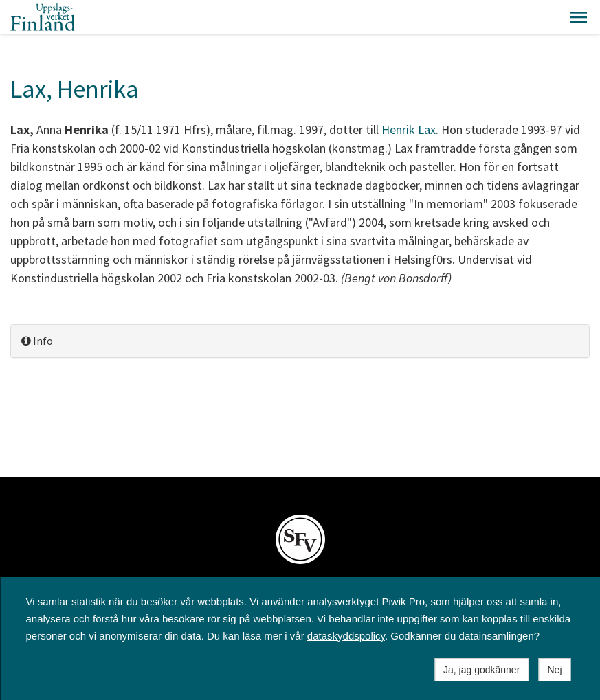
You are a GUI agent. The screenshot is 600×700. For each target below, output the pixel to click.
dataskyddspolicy (346, 636)
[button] (579, 17)
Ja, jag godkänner (481, 670)
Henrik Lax (409, 129)
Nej (554, 670)
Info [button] (37, 341)
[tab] (300, 341)
